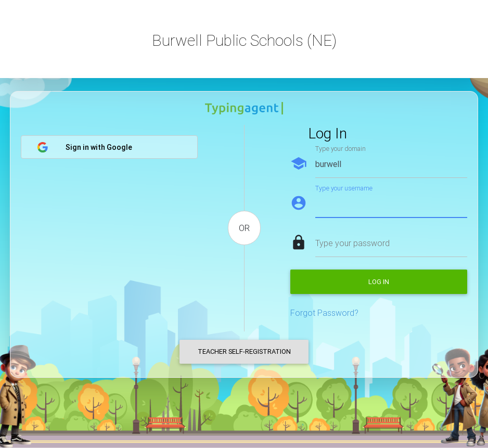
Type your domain (341, 149)
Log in (379, 282)
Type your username (344, 188)
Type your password (352, 243)
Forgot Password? (324, 313)
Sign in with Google (85, 147)
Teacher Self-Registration (244, 351)
